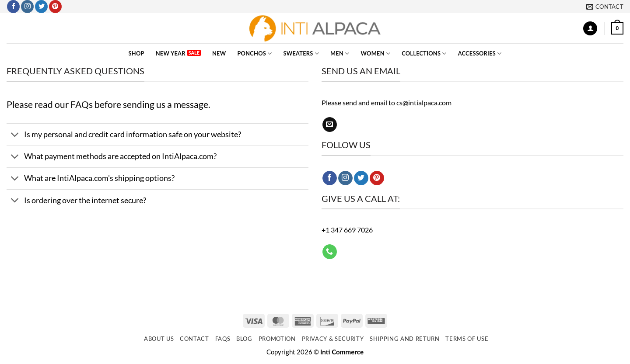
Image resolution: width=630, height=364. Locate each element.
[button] (590, 29)
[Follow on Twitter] (41, 7)
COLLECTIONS (424, 54)
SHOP (136, 53)
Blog (244, 339)
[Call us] (330, 252)
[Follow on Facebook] (13, 7)
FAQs (82, 104)
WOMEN (376, 54)
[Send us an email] (330, 125)
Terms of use (467, 339)
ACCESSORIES (480, 54)
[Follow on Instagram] (27, 7)
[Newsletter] (315, 320)
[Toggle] (15, 135)
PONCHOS (254, 54)
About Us (159, 339)
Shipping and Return (404, 339)
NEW (219, 53)
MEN (340, 54)
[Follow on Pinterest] (55, 7)
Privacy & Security (333, 339)
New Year (171, 53)
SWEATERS (301, 54)
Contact (194, 339)
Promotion (277, 339)
